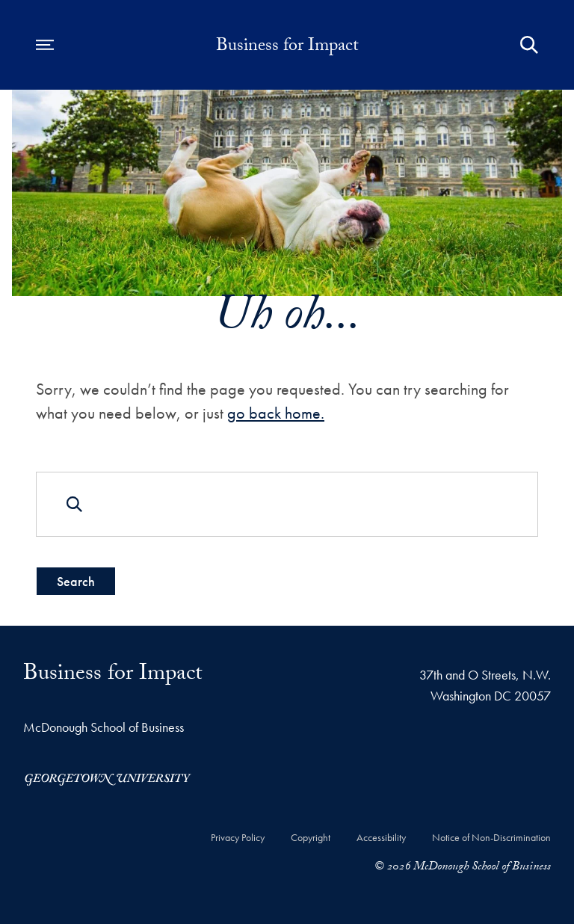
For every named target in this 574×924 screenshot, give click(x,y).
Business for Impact (287, 48)
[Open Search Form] (529, 45)
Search (76, 581)
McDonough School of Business (104, 727)
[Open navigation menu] (45, 45)
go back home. (276, 413)
